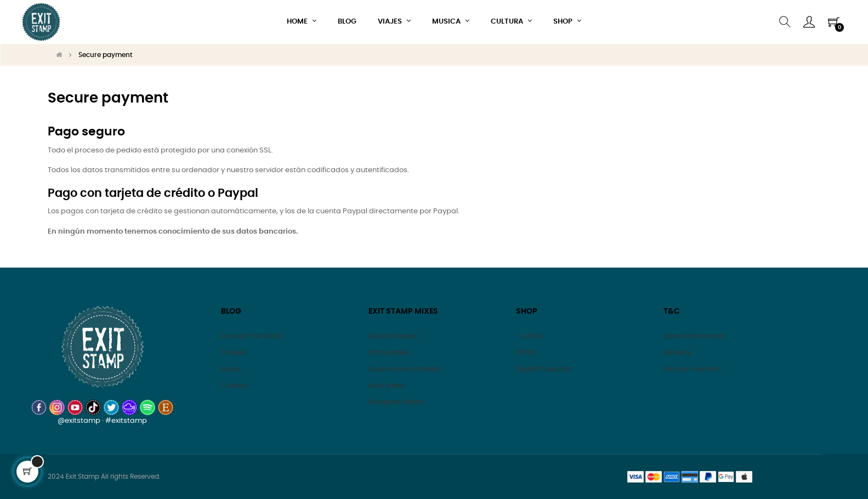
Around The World (252, 336)
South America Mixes (405, 369)
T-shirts (529, 336)
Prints (526, 353)
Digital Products (544, 369)
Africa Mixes (389, 353)
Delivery (677, 353)
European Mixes (396, 402)
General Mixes (393, 336)
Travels (234, 353)
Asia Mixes (387, 386)
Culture (234, 386)
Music (231, 369)
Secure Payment (693, 369)
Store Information (694, 336)
